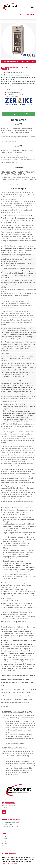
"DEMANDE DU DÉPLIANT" (9, 864)
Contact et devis (6, 848)
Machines (4, 839)
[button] (32, 7)
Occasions (5, 843)
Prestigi (4, 841)
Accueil (4, 836)
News (3, 846)
